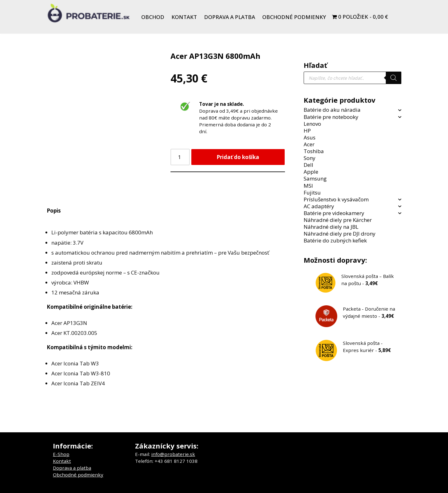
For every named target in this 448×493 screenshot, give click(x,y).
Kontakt (184, 17)
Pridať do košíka (238, 157)
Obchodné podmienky (294, 17)
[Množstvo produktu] (180, 157)
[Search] (394, 78)
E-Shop (61, 454)
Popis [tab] (54, 211)
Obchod (153, 17)
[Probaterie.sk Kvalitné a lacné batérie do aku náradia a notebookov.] (89, 13)
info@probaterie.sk (173, 454)
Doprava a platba (230, 17)
